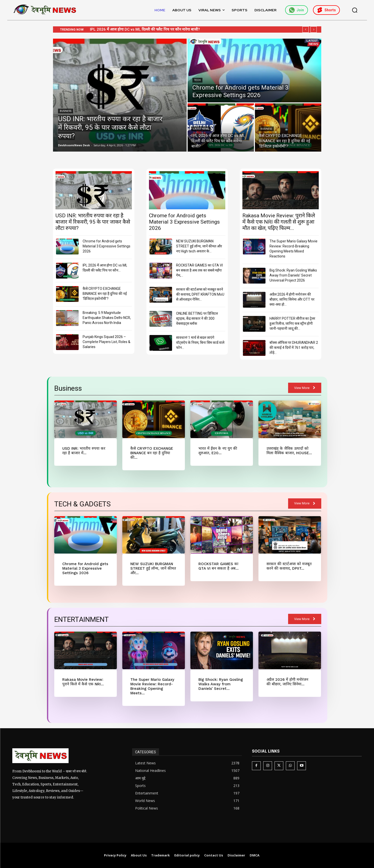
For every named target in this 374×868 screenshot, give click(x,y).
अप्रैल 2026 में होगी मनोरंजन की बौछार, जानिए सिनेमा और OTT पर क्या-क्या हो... (292, 299)
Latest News (201, 129)
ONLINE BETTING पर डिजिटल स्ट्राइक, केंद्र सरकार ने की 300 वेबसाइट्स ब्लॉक (197, 318)
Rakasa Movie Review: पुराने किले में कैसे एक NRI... (83, 682)
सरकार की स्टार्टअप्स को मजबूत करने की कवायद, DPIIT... (289, 566)
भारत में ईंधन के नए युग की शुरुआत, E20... (218, 451)
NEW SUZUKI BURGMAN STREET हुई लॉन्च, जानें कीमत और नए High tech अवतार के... (199, 246)
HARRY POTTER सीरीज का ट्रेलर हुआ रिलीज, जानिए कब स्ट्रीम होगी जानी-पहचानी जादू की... (292, 323)
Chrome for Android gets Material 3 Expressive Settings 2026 (144, 29)
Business (66, 111)
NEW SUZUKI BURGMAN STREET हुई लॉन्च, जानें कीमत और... (153, 568)
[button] (355, 10)
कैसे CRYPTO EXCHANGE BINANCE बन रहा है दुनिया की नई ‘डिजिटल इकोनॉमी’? (105, 294)
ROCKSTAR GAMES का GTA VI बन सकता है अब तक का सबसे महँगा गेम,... (199, 270)
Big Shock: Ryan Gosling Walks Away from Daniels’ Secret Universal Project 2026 (293, 275)
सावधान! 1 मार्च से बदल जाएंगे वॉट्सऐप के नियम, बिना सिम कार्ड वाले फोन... (200, 343)
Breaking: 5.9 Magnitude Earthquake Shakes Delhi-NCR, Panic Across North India (107, 318)
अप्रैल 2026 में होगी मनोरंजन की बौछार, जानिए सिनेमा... (287, 682)
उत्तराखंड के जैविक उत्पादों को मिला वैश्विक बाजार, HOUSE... (289, 451)
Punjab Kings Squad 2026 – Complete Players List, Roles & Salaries (106, 342)
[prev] (306, 29)
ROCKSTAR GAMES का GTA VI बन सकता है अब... (219, 566)
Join (297, 10)
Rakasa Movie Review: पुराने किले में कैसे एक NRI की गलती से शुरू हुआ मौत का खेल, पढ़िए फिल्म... (279, 222)
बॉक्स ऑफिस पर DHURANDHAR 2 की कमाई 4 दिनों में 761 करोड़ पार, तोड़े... (294, 348)
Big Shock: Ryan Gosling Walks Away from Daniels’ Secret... (221, 684)
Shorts (326, 10)
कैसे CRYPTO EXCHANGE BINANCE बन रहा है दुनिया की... (152, 453)
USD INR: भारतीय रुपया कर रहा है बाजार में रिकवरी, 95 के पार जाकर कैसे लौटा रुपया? (93, 222)
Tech (197, 80)
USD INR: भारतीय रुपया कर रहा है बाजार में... (84, 451)
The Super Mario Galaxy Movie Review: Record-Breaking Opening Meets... (152, 686)
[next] (314, 29)
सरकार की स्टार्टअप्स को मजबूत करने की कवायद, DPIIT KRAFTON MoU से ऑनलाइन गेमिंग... (200, 294)
